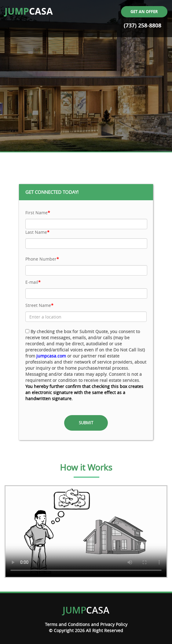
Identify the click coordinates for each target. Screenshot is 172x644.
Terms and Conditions (67, 624)
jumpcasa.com (51, 356)
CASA (29, 11)
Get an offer (144, 12)
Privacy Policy (114, 624)
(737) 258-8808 (143, 25)
